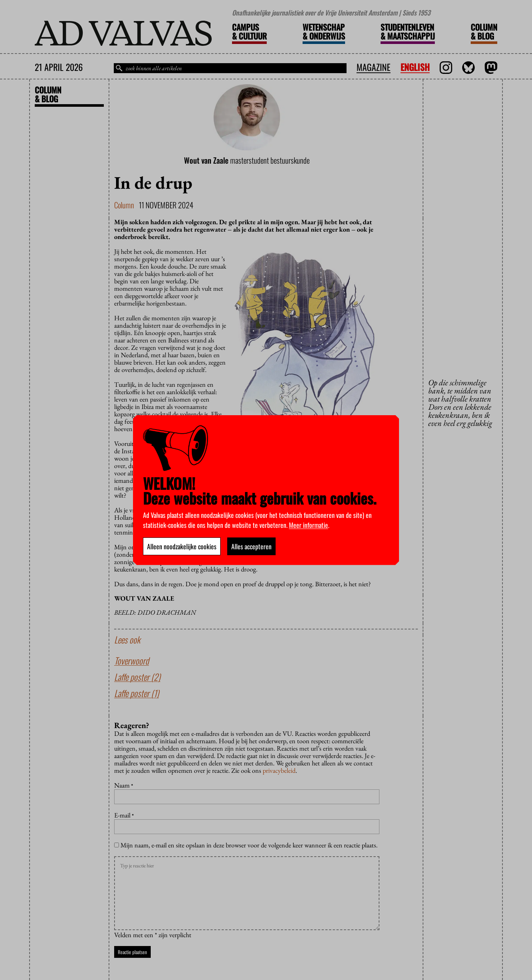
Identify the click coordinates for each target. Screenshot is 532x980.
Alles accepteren (251, 546)
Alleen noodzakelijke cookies (182, 546)
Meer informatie (308, 525)
